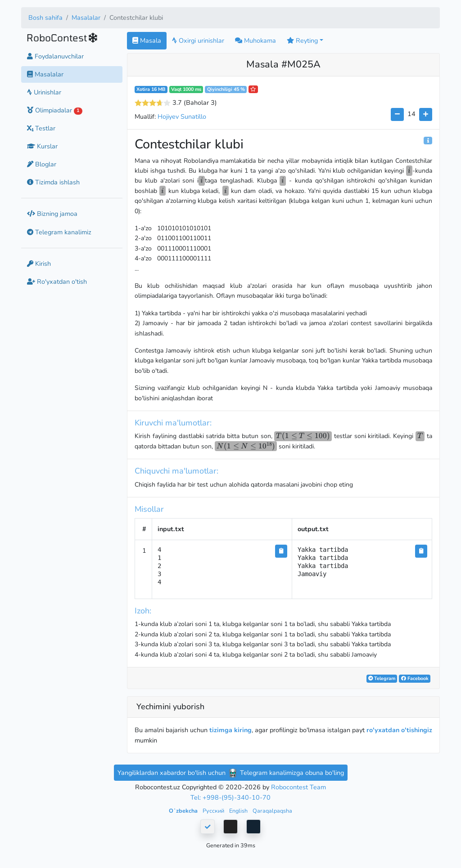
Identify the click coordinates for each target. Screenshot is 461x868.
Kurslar (42, 146)
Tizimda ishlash (53, 182)
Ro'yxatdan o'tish (57, 282)
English (239, 811)
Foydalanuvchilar (55, 56)
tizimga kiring (230, 730)
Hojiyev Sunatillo (182, 116)
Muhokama (255, 40)
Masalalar (86, 18)
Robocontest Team (298, 787)
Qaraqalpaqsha (272, 811)
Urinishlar (44, 92)
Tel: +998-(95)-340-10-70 (230, 797)
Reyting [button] (302, 40)
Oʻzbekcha (184, 811)
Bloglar (42, 164)
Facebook (415, 678)
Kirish (39, 264)
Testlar (41, 128)
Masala (147, 40)
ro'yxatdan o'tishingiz (399, 730)
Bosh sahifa (45, 18)
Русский (214, 811)
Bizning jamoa (52, 214)
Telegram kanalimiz (59, 232)
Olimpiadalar (55, 110)
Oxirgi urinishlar (198, 40)
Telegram (382, 678)
